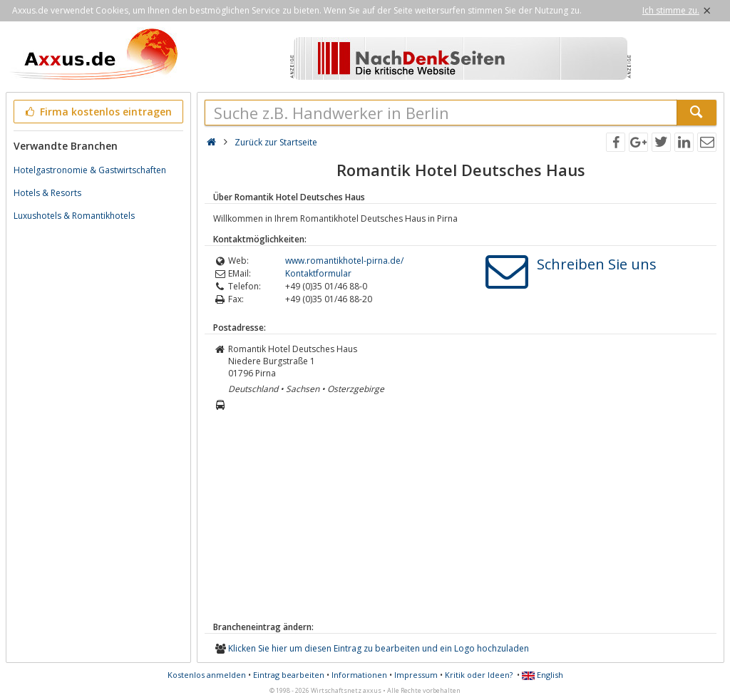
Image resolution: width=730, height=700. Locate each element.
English (543, 675)
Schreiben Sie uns (597, 264)
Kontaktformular (318, 273)
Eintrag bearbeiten (289, 675)
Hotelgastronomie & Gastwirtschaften (90, 170)
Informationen (359, 675)
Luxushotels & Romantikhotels (74, 216)
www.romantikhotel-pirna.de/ (344, 261)
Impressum (416, 675)
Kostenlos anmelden (207, 675)
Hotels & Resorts (47, 193)
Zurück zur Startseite (276, 142)
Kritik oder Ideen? (479, 675)
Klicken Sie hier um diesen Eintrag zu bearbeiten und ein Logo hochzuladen (379, 648)
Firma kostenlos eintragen (97, 112)
